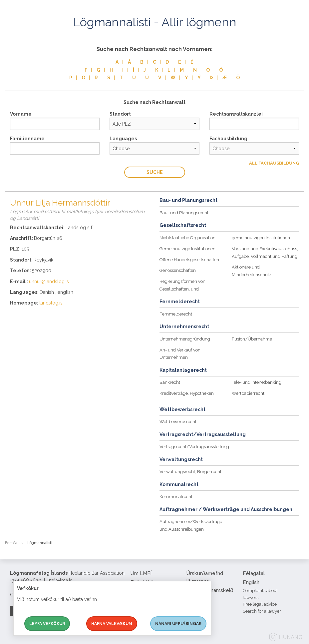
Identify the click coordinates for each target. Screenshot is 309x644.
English (251, 582)
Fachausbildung (228, 139)
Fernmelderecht (176, 314)
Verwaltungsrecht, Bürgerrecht (190, 472)
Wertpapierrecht (248, 393)
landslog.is (51, 303)
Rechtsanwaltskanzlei (236, 114)
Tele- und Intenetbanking (257, 382)
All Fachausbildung (274, 163)
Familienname (27, 139)
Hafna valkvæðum (112, 624)
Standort (120, 114)
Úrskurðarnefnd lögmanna (205, 577)
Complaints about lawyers (260, 594)
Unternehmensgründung (185, 339)
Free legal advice (260, 604)
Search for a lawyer (262, 611)
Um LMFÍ (141, 573)
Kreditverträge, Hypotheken (187, 393)
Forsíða (11, 543)
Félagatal (254, 573)
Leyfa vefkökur (47, 624)
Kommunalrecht (176, 497)
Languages (123, 139)
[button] (299, 30)
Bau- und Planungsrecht (184, 213)
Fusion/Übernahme (252, 339)
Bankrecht (170, 382)
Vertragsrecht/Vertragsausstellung (194, 447)
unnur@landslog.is (49, 282)
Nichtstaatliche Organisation (187, 238)
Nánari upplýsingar (178, 624)
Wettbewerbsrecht (178, 422)
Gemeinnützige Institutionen (187, 249)
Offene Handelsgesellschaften (189, 260)
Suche (155, 172)
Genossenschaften (178, 270)
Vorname (21, 114)
